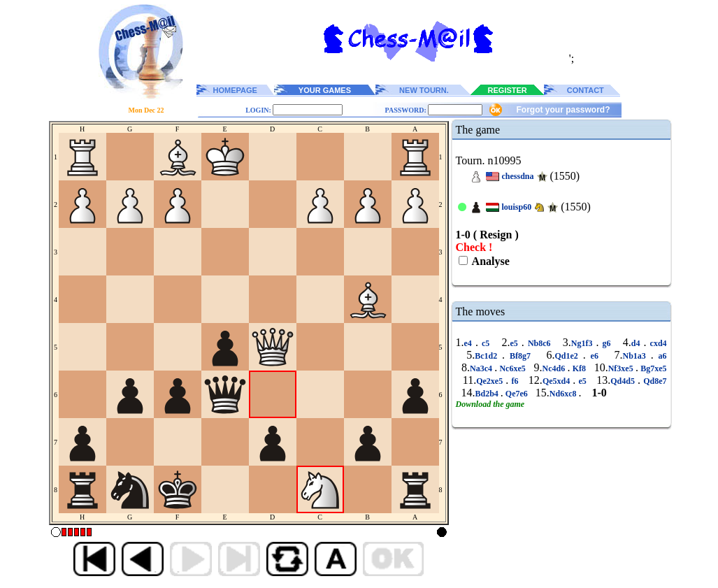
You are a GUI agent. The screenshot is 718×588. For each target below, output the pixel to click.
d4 (638, 343)
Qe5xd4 (558, 381)
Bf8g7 (520, 356)
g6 (607, 343)
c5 (486, 343)
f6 (515, 381)
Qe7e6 (517, 394)
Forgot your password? (563, 110)
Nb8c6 (539, 343)
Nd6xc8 (564, 394)
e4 (470, 343)
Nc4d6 (555, 368)
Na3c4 (482, 368)
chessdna (518, 176)
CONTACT (586, 90)
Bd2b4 (488, 394)
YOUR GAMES (325, 90)
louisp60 (517, 207)
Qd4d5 (624, 381)
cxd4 (657, 343)
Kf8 (579, 368)
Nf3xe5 (622, 368)
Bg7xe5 (653, 368)
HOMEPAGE (235, 90)
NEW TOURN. (424, 90)
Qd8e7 (653, 381)
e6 (595, 356)
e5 (515, 343)
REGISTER (508, 90)
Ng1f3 (584, 343)
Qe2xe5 (491, 381)
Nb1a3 (636, 356)
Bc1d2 (488, 356)
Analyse (490, 261)
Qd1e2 (569, 356)
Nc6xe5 (512, 368)
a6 (660, 356)
